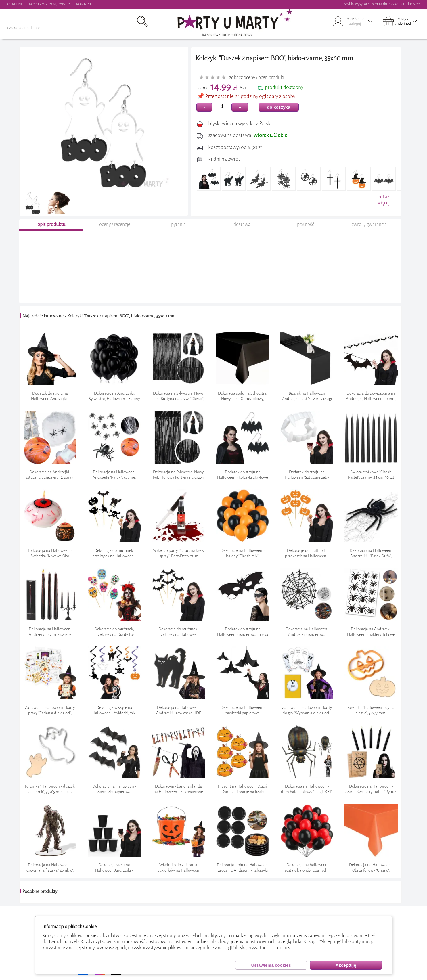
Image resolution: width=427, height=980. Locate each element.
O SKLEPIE (15, 4)
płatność (306, 225)
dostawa (242, 225)
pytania (178, 225)
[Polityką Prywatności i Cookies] (261, 948)
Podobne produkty (40, 892)
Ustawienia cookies (271, 965)
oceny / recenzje (115, 225)
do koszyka (279, 107)
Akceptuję (346, 965)
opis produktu (51, 225)
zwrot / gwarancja (369, 225)
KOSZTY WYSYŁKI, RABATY (50, 4)
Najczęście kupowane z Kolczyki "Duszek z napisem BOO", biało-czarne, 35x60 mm (99, 317)
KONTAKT (84, 4)
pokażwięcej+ (383, 203)
